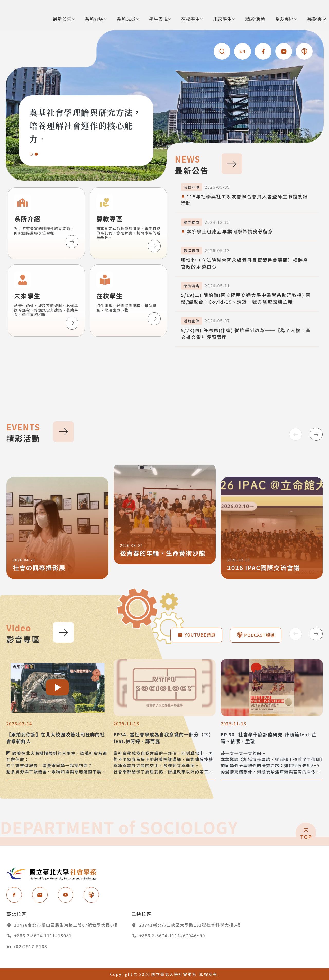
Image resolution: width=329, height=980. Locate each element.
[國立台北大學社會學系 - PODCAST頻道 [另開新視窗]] (304, 51)
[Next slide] (316, 434)
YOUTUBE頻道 (196, 635)
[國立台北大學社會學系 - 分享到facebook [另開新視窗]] (263, 51)
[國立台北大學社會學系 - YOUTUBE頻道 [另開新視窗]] (284, 51)
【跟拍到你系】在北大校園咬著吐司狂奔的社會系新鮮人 (56, 738)
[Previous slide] (296, 434)
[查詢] (222, 51)
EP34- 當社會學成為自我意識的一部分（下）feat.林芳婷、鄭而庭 (164, 738)
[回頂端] (306, 862)
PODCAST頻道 (256, 635)
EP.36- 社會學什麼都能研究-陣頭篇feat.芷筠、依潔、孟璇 (269, 738)
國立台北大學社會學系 (51, 874)
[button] (31, 154)
